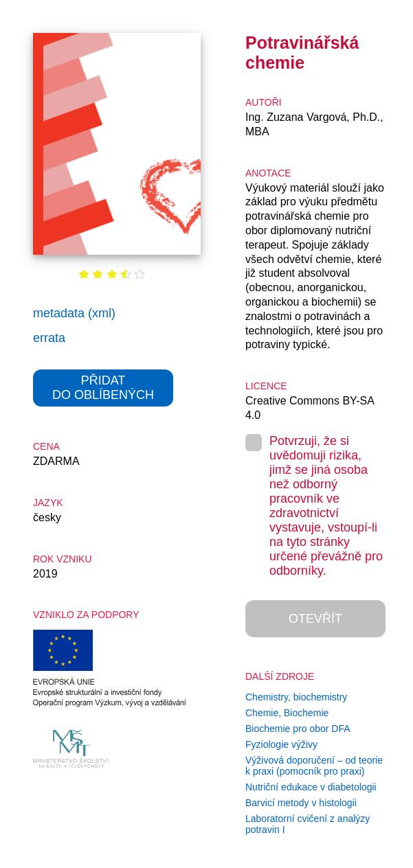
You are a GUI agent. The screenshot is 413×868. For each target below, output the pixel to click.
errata (49, 338)
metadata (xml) (74, 313)
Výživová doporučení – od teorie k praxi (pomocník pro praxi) (314, 766)
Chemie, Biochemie (287, 713)
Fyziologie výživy (281, 744)
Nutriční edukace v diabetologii (311, 787)
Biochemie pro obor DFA (298, 729)
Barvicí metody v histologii (301, 803)
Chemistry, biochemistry (296, 697)
